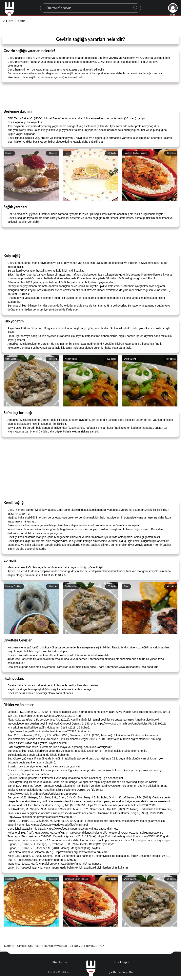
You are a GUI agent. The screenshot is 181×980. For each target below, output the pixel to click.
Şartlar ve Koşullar (121, 972)
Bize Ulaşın (121, 962)
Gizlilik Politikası (59, 972)
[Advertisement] (90, 96)
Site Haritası (60, 962)
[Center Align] (137, 6)
